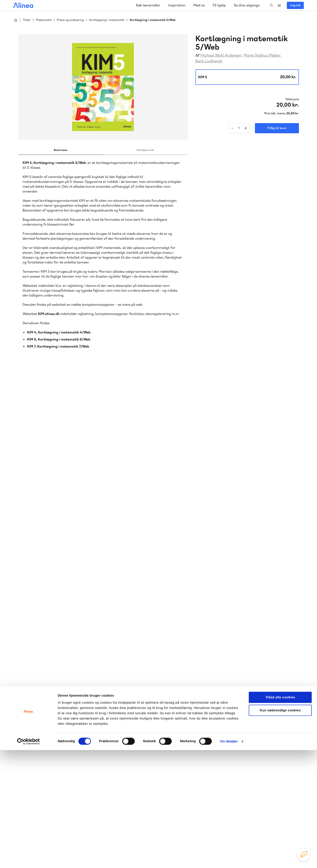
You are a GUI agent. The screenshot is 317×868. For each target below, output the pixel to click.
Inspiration (177, 5)
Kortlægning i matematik (107, 20)
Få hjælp (219, 5)
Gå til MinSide (262, 731)
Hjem (16, 20)
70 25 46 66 (110, 745)
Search (271, 5)
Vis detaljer (229, 859)
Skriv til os (108, 755)
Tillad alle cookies (280, 815)
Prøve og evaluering (70, 20)
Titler (27, 20)
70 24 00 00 (268, 772)
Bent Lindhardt (209, 61)
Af (198, 56)
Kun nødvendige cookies (280, 828)
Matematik (44, 20)
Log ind (295, 5)
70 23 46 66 (189, 745)
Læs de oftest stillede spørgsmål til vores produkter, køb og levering (195, 781)
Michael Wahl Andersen (221, 55)
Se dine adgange (247, 5)
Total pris (292, 99)
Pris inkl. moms (275, 113)
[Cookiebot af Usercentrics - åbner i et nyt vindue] (29, 859)
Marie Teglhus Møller (262, 55)
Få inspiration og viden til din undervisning (113, 780)
